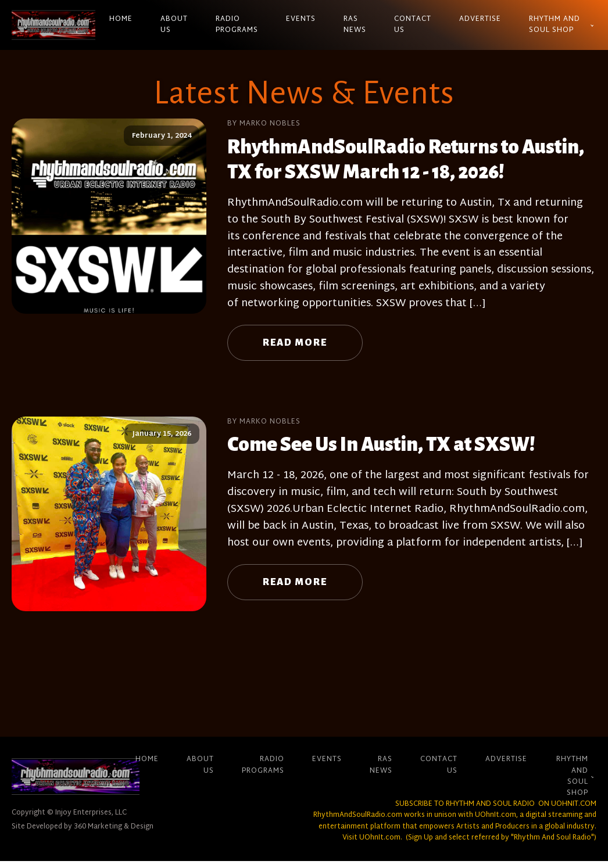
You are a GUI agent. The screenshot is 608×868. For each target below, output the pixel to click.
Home (121, 19)
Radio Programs (237, 25)
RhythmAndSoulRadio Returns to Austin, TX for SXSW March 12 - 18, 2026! (406, 159)
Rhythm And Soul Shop (555, 25)
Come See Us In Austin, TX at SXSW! (381, 444)
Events (301, 19)
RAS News (355, 25)
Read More (295, 343)
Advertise (480, 19)
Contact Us (413, 25)
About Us (174, 25)
